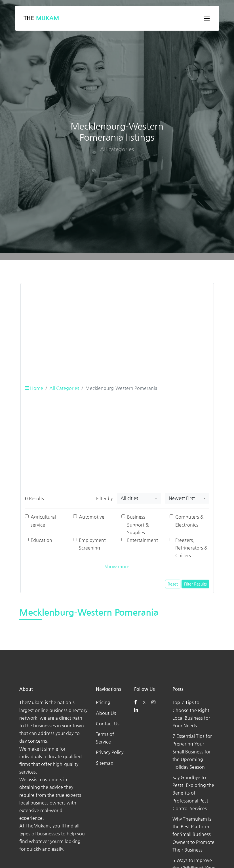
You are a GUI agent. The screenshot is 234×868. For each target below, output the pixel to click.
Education (41, 540)
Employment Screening (92, 544)
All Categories (64, 388)
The (41, 18)
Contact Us (108, 724)
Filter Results (195, 584)
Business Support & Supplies (138, 524)
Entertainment (143, 540)
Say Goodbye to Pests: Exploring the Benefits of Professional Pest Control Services (193, 793)
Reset (173, 584)
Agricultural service (43, 521)
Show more (117, 566)
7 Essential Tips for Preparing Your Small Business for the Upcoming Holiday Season (192, 751)
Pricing (103, 702)
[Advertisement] (117, 328)
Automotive (92, 517)
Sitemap (105, 763)
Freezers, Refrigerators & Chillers (191, 548)
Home (34, 388)
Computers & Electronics (189, 521)
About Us (106, 713)
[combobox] (139, 498)
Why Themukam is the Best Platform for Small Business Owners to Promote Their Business (193, 834)
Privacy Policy (110, 752)
